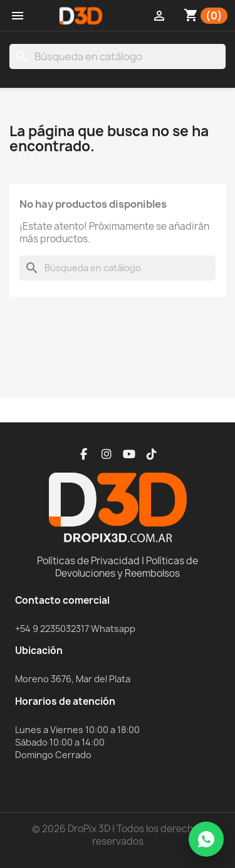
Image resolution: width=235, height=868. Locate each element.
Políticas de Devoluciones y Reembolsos (127, 567)
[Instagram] (107, 454)
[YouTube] (129, 454)
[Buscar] (118, 56)
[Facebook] (84, 454)
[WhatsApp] (206, 839)
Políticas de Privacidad (88, 561)
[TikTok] (152, 454)
